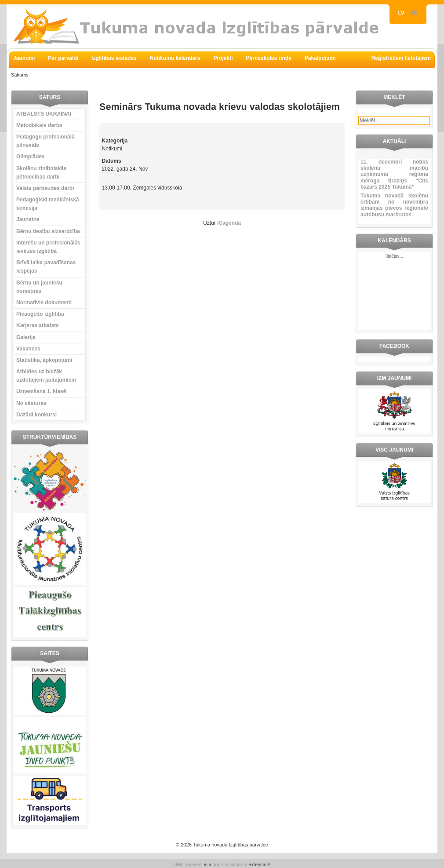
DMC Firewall (188, 864)
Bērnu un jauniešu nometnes (39, 287)
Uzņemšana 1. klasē (41, 391)
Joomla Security (230, 864)
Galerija (26, 337)
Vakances (28, 349)
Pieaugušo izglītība (40, 314)
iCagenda (229, 223)
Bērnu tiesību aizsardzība (48, 231)
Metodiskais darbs (39, 125)
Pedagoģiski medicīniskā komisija (48, 204)
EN (414, 13)
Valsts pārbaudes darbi (45, 188)
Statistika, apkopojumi (44, 360)
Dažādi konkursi (36, 415)
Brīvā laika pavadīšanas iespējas (46, 267)
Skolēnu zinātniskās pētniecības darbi (42, 173)
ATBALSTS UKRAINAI (44, 114)
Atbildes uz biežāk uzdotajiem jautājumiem (46, 376)
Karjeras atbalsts (38, 325)
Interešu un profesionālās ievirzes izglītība (48, 247)
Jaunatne (28, 219)
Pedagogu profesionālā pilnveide (45, 141)
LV (402, 13)
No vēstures (31, 403)
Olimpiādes (31, 157)
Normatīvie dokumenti (44, 303)
